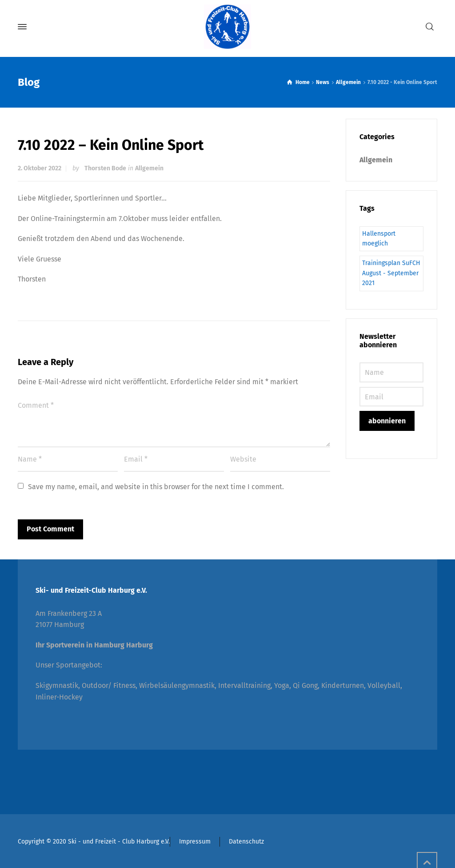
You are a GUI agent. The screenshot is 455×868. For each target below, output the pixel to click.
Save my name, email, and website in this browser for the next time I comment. (156, 487)
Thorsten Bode (105, 168)
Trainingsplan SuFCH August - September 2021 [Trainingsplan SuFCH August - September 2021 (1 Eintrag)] (391, 273)
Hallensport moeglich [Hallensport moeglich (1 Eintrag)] (379, 239)
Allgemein (149, 168)
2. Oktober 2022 (40, 168)
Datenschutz (246, 842)
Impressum (195, 842)
